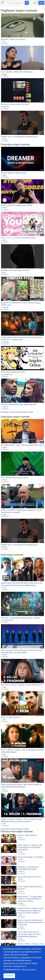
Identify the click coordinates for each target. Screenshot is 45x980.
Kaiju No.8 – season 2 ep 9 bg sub (13, 39)
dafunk (5, 208)
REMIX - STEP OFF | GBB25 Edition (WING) (17, 205)
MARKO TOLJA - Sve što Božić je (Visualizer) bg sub (19, 137)
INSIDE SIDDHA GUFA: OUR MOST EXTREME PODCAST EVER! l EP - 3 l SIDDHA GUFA (22, 339)
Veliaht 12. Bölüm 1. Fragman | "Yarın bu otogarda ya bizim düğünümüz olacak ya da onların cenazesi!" (22, 820)
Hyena (5, 655)
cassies (22, 927)
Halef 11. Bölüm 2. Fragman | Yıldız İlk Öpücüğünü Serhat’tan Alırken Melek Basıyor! (22, 751)
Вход (41, 3)
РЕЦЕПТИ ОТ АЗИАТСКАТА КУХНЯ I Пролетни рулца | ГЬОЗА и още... (21, 304)
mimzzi (21, 871)
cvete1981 (6, 342)
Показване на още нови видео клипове (15, 829)
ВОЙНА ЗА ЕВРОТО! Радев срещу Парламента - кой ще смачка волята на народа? (22, 511)
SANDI (5, 74)
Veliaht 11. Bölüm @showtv (11, 717)
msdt (4, 588)
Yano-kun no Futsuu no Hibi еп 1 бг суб (15, 104)
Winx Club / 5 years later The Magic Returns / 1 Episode (20, 618)
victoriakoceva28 (8, 374)
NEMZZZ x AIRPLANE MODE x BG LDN (15, 270)
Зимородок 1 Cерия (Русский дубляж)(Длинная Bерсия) (28, 868)
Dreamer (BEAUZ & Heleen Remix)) (14, 173)
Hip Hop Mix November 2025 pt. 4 (29, 877)
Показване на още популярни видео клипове (17, 412)
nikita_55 (5, 407)
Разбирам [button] (9, 976)
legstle (5, 515)
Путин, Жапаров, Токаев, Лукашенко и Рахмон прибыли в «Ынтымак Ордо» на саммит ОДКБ (22, 651)
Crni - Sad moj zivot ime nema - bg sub (15, 478)
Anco (4, 42)
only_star (5, 307)
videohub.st (6, 107)
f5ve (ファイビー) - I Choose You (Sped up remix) (18, 238)
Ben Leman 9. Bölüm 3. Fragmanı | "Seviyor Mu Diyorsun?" (22, 685)
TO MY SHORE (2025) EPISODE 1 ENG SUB (30, 888)
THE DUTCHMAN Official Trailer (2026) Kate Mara (19, 405)
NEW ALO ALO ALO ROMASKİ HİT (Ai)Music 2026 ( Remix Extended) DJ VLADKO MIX (31, 922)
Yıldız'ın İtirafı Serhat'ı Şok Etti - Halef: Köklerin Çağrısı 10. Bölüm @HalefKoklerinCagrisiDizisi (21, 786)
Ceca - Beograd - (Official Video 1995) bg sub (17, 72)
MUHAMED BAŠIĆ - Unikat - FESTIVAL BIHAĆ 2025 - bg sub (22, 445)
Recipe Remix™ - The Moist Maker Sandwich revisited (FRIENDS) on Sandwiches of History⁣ (30, 899)
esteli (4, 175)
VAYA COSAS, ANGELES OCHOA (13, 372)
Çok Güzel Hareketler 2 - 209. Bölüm (30, 857)
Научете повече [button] (29, 969)
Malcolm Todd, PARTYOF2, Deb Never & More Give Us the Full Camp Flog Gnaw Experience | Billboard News (22, 584)
